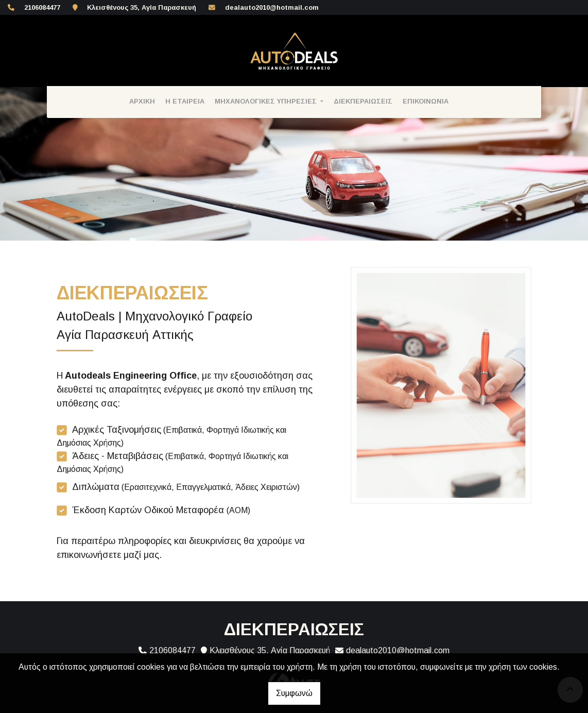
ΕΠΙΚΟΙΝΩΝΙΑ (426, 101)
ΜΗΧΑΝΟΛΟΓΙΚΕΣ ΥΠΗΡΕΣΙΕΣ (267, 101)
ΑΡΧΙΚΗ (142, 101)
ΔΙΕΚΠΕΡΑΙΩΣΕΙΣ (363, 101)
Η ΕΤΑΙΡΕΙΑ (185, 101)
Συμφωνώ (294, 693)
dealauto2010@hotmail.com (272, 7)
